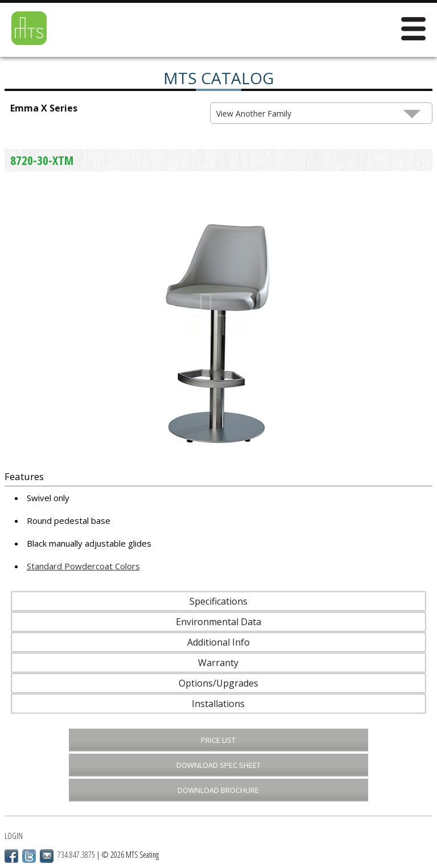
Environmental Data (218, 622)
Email (47, 856)
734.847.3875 (76, 855)
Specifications (218, 601)
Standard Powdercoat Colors (83, 566)
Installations (218, 704)
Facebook (11, 856)
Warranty (218, 663)
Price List (218, 740)
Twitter (29, 856)
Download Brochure (218, 790)
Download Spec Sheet (218, 765)
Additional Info (218, 642)
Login (14, 836)
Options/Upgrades (218, 683)
